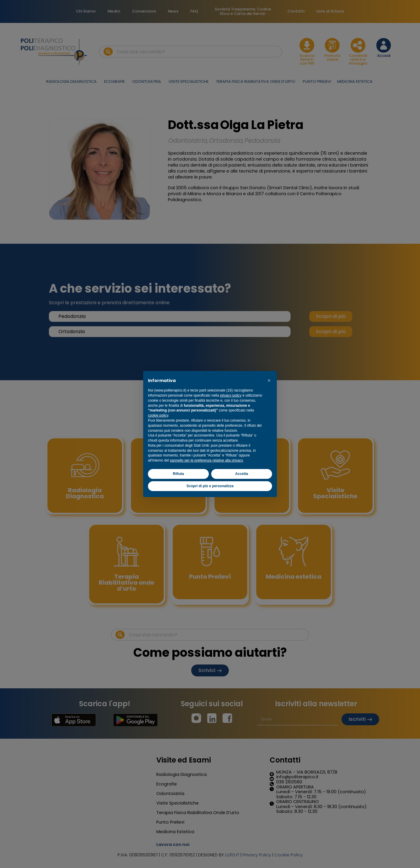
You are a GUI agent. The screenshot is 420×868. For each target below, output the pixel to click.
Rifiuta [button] (178, 474)
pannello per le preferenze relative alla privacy (207, 460)
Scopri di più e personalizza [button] (210, 486)
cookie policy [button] (158, 415)
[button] (269, 381)
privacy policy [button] (231, 395)
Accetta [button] (241, 474)
